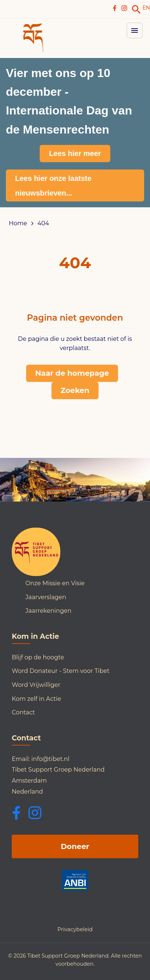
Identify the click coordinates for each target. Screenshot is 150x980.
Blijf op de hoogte (38, 657)
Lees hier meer (75, 153)
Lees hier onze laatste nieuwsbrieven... (53, 186)
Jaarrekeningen (48, 611)
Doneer (75, 846)
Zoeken (75, 390)
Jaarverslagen (46, 597)
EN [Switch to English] (146, 8)
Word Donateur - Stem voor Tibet (61, 671)
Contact (23, 712)
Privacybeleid (75, 929)
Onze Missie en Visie (55, 583)
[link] (136, 10)
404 (43, 223)
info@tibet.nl (50, 759)
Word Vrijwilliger (36, 685)
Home (18, 223)
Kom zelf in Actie (36, 699)
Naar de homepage (72, 373)
